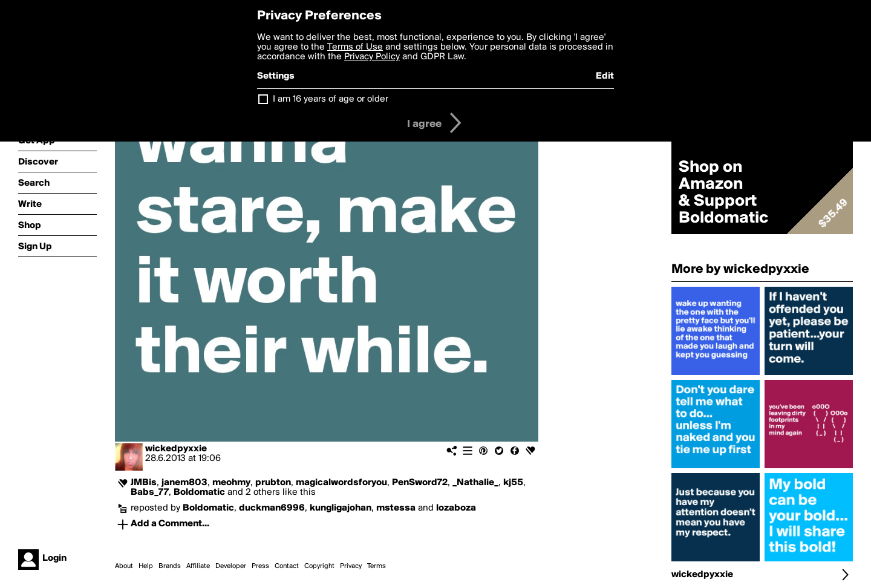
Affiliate (198, 566)
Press (260, 566)
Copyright (319, 566)
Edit (605, 76)
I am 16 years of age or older (331, 99)
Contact (287, 566)
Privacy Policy (372, 57)
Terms (377, 566)
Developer (231, 566)
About (124, 566)
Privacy (351, 566)
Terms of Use (355, 47)
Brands (170, 566)
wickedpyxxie (176, 449)
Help (146, 566)
